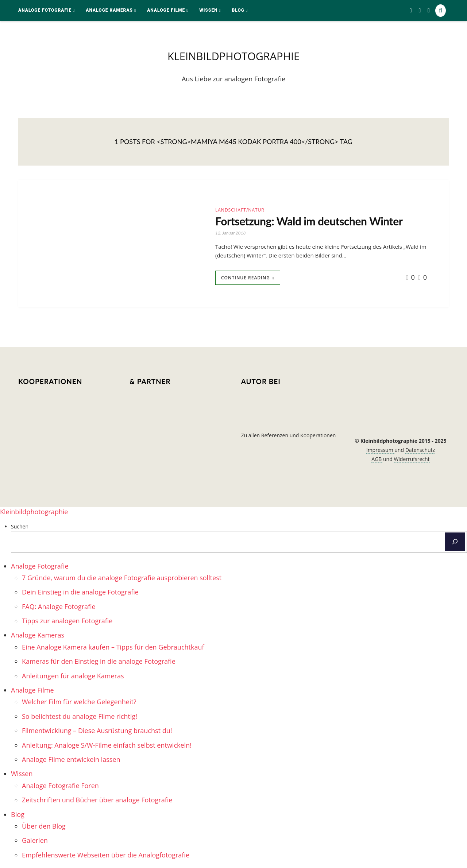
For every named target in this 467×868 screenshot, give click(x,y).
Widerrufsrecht (412, 459)
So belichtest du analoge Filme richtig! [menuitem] (80, 716)
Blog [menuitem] (18, 814)
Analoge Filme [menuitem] (32, 690)
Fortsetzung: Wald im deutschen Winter (309, 221)
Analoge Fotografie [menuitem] (40, 566)
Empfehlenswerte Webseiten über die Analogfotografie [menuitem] (106, 855)
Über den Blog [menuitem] (44, 826)
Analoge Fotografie (45, 10)
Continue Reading (246, 278)
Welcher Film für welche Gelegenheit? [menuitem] (79, 702)
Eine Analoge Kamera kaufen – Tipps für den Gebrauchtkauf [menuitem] (113, 647)
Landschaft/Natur (240, 210)
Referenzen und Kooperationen (299, 435)
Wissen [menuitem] (22, 774)
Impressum (381, 450)
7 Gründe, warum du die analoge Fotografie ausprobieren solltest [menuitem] (122, 578)
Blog (238, 10)
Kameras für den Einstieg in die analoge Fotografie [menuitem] (99, 661)
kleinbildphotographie (233, 56)
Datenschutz (420, 450)
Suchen (20, 526)
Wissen (208, 10)
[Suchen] (455, 542)
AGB (377, 459)
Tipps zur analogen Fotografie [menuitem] (67, 621)
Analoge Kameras (109, 10)
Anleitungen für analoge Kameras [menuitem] (73, 676)
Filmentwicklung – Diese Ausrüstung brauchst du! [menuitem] (97, 731)
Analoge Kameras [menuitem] (38, 635)
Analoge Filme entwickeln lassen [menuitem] (71, 759)
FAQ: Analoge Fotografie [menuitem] (59, 607)
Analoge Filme (166, 10)
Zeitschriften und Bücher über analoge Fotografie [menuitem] (97, 800)
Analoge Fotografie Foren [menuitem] (60, 786)
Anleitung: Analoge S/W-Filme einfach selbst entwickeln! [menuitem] (107, 745)
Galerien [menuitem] (35, 840)
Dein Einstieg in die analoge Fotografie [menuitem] (80, 592)
